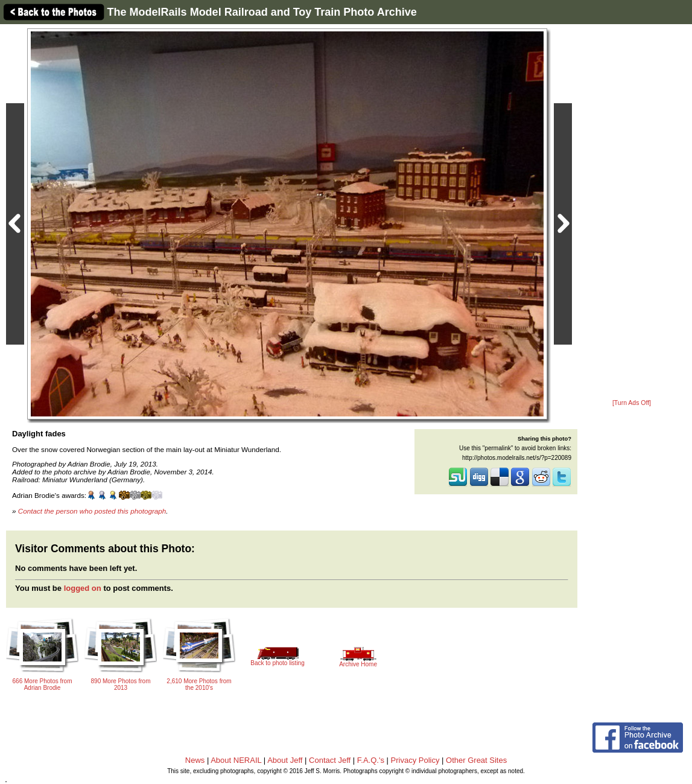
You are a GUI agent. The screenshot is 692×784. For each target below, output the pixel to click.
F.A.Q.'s (371, 760)
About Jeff (285, 760)
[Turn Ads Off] (632, 403)
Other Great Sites (476, 760)
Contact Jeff (330, 760)
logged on (83, 588)
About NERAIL (236, 760)
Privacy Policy (415, 760)
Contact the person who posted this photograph (92, 511)
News (195, 760)
